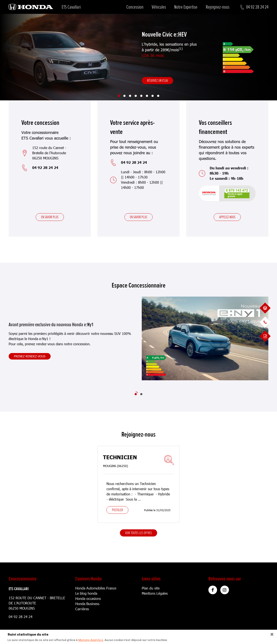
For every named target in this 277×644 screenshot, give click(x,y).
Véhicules (159, 7)
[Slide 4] (136, 96)
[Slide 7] (153, 96)
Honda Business (87, 604)
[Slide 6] (147, 96)
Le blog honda (86, 593)
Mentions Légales (155, 593)
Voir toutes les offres (138, 533)
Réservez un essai (157, 80)
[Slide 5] (141, 96)
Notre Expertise (186, 7)
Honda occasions (88, 598)
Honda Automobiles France (96, 588)
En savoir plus (50, 217)
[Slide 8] (158, 96)
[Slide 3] (130, 96)
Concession (135, 7)
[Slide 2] (124, 96)
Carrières (82, 609)
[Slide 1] (119, 96)
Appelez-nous (227, 217)
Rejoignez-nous (218, 7)
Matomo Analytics (91, 640)
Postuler (117, 510)
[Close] (270, 633)
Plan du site (151, 588)
